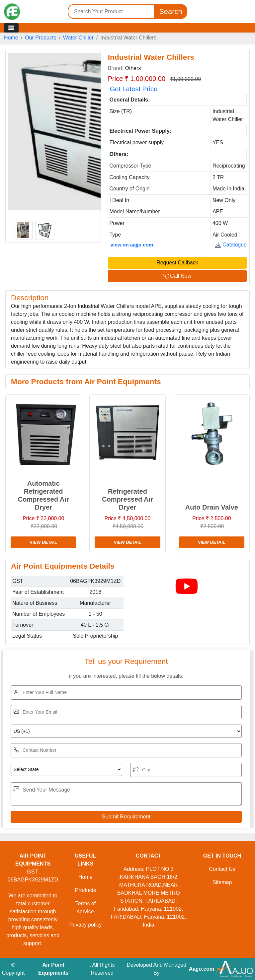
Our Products (41, 38)
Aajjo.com (202, 969)
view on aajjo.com (132, 245)
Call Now (177, 276)
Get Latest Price (134, 89)
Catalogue (231, 245)
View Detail (43, 542)
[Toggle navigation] (11, 28)
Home (11, 38)
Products (85, 890)
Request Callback (177, 263)
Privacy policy (85, 925)
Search (171, 11)
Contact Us (222, 869)
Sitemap (222, 882)
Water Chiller (78, 38)
